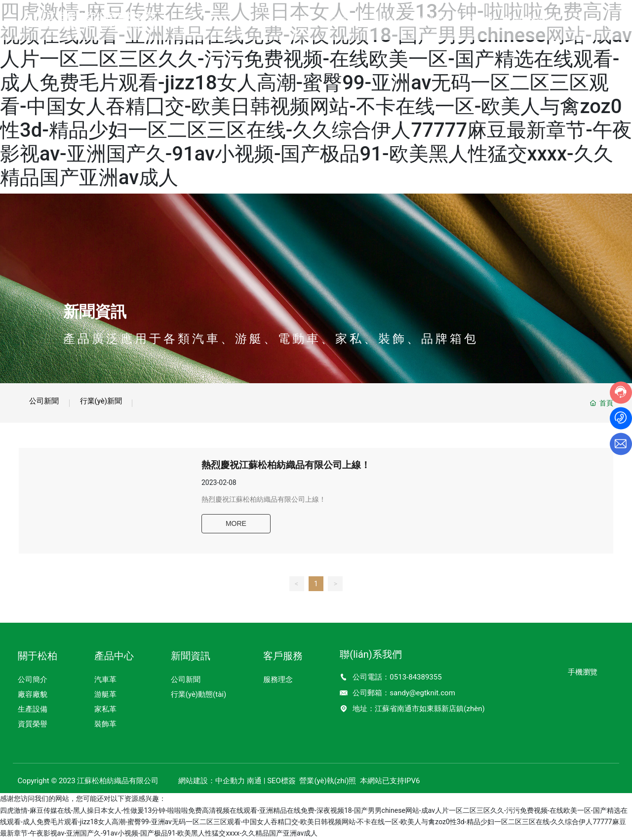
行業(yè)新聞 (117, 401)
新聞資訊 (95, 312)
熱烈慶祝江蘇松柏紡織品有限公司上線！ (292, 469)
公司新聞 (49, 401)
